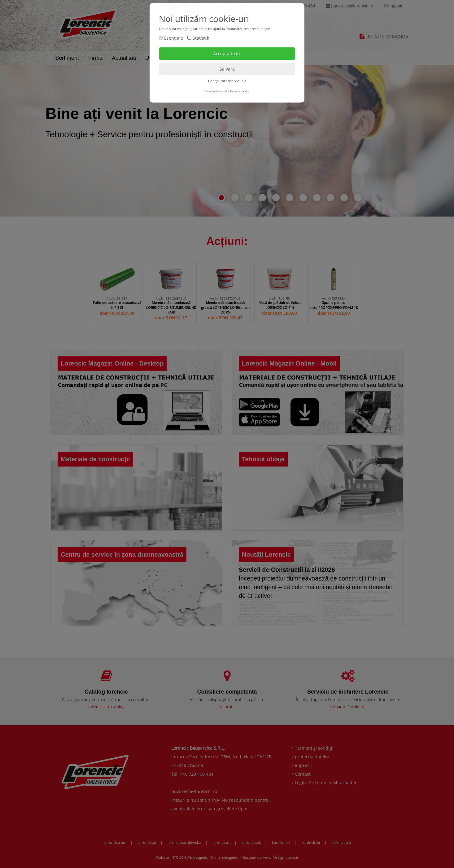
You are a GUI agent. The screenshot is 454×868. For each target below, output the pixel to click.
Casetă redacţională (216, 91)
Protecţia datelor (240, 91)
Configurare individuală (227, 81)
